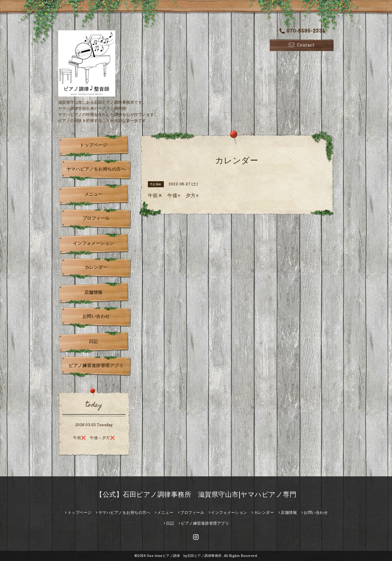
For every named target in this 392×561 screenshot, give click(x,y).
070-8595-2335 (302, 31)
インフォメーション (93, 243)
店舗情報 (94, 292)
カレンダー (96, 267)
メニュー (94, 194)
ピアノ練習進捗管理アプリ (96, 365)
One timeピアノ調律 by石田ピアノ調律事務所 (184, 556)
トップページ (93, 145)
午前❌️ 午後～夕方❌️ (94, 438)
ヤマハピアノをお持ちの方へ (96, 169)
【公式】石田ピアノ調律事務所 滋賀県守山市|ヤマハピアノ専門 (196, 494)
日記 (93, 341)
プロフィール (96, 218)
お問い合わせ (96, 316)
